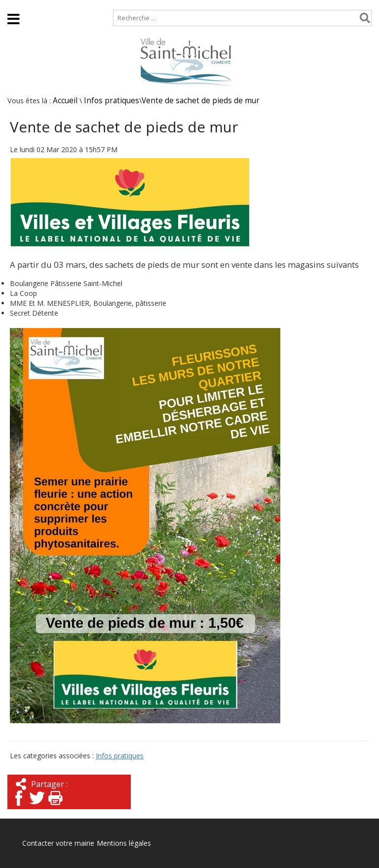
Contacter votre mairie (58, 843)
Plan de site (63, 5)
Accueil (16, 5)
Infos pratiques (112, 101)
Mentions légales (124, 843)
